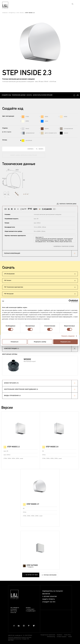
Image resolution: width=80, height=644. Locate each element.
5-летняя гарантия (50, 597)
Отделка (5, 128)
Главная (5, 13)
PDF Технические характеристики (14, 287)
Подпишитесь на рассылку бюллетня (53, 593)
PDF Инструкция (9, 294)
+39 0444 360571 (31, 609)
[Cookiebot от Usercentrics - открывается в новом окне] (70, 301)
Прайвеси (60, 635)
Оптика (5, 140)
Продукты (12, 13)
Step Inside (20, 13)
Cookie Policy (67, 635)
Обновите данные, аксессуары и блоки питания (24, 155)
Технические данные (19, 95)
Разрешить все (66, 342)
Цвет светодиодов (8, 116)
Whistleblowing (51, 637)
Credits (70, 637)
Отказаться (15, 342)
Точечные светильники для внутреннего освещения (18, 79)
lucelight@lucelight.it (31, 611)
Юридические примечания (48, 635)
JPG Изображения (9, 274)
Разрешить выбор (40, 342)
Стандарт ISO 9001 (49, 602)
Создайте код (6, 95)
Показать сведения (68, 336)
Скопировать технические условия (64, 246)
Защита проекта (49, 599)
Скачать (29, 95)
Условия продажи (62, 637)
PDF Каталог (8, 280)
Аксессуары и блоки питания (43, 95)
